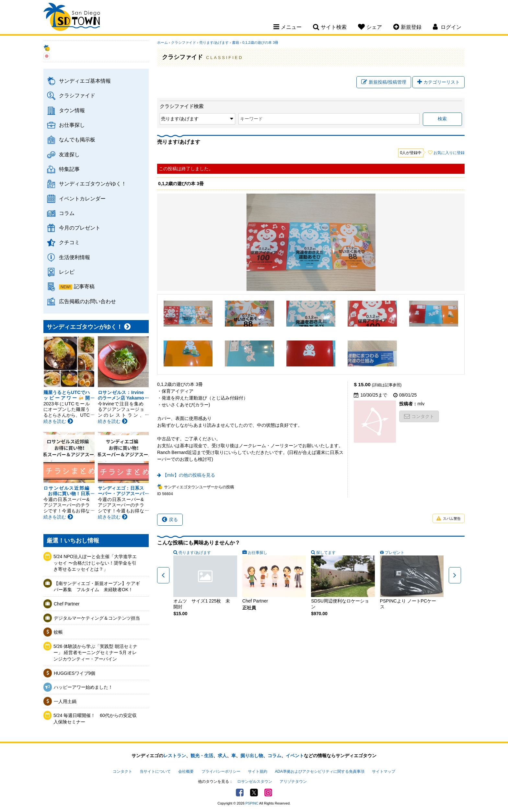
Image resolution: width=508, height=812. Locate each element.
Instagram (268, 793)
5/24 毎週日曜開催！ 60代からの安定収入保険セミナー (95, 719)
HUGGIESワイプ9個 (75, 673)
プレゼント (395, 553)
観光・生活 (202, 756)
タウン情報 (72, 110)
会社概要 (186, 771)
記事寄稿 (84, 286)
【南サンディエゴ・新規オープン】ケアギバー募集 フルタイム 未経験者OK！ (97, 587)
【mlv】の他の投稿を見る (189, 475)
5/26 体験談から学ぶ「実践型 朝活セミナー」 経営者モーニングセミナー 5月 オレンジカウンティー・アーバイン (95, 653)
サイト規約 (258, 771)
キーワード (251, 119)
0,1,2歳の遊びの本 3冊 (260, 42)
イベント (295, 756)
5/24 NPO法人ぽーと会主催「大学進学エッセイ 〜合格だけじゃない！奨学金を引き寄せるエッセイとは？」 (95, 563)
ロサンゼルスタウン (255, 782)
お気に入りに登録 (449, 153)
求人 (222, 756)
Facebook (240, 793)
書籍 (236, 42)
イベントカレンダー (82, 198)
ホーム (162, 42)
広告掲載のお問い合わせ (87, 301)
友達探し (69, 154)
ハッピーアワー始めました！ (83, 687)
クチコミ (69, 242)
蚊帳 (58, 632)
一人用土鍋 (65, 701)
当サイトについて (155, 771)
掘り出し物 (252, 756)
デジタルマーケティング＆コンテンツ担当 (97, 618)
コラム (67, 213)
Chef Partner (67, 604)
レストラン (175, 756)
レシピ (67, 272)
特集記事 (69, 169)
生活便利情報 (75, 257)
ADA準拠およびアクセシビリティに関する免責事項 (319, 771)
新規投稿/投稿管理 (384, 82)
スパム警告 (449, 519)
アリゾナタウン (293, 782)
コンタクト (419, 416)
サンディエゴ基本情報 (85, 81)
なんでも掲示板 (77, 139)
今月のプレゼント (80, 228)
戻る (170, 519)
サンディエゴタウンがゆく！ (93, 184)
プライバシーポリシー (221, 771)
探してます (326, 553)
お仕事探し (72, 125)
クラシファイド (77, 95)
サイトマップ (384, 771)
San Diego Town (72, 18)
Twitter (254, 793)
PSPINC (252, 803)
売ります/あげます (214, 42)
